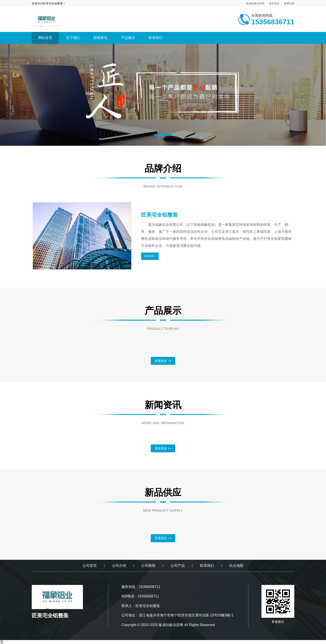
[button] (163, 135)
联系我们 (156, 38)
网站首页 (45, 38)
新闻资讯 (100, 38)
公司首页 (90, 566)
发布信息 (274, 4)
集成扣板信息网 (255, 4)
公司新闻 (148, 566)
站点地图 (236, 566)
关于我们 (73, 38)
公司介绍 (119, 566)
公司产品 (178, 566)
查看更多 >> (163, 361)
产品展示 (128, 38)
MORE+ (150, 256)
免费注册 (289, 4)
